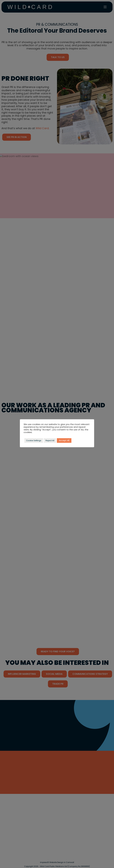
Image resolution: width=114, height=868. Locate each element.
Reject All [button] (50, 440)
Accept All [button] (64, 440)
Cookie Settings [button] (34, 440)
